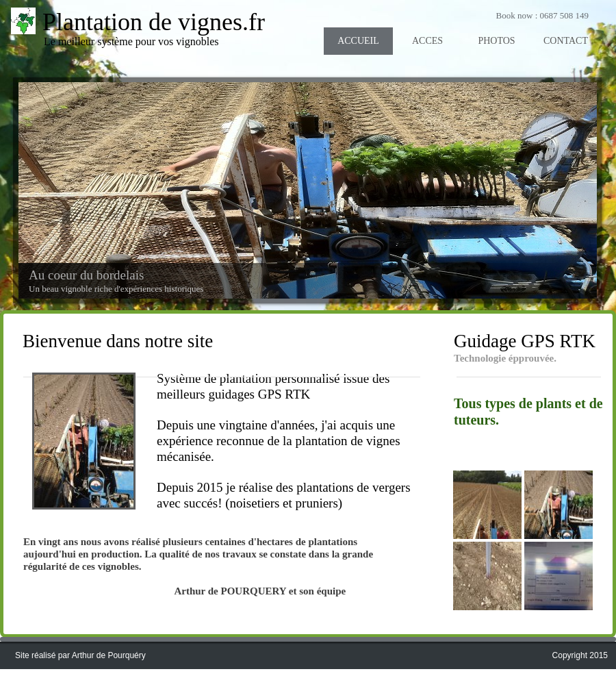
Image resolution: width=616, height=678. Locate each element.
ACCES (427, 41)
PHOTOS (496, 41)
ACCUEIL (358, 41)
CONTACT (566, 41)
